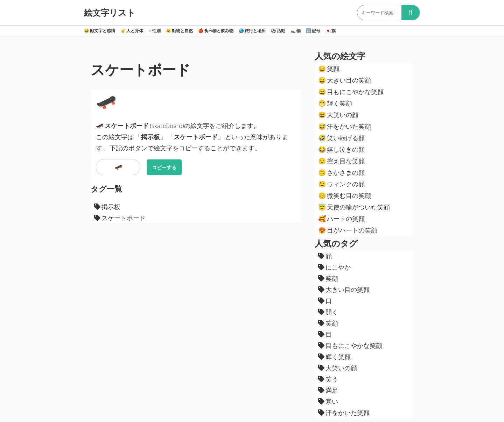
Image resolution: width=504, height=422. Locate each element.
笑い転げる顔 (341, 138)
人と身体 (132, 31)
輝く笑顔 (335, 103)
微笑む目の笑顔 (345, 195)
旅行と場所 (252, 31)
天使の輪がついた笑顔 (354, 207)
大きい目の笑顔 (345, 80)
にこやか (334, 267)
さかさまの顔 (341, 172)
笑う (328, 379)
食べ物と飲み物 (216, 31)
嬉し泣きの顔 (341, 149)
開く (328, 312)
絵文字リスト (110, 13)
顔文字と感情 (100, 31)
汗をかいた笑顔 (345, 126)
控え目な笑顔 (341, 161)
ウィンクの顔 (341, 184)
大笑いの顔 (338, 115)
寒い (328, 401)
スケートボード (120, 218)
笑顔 (329, 69)
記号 (313, 31)
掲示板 (107, 207)
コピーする (164, 167)
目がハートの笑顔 (348, 230)
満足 (328, 390)
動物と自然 (179, 31)
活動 (278, 31)
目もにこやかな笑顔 (351, 92)
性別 (155, 31)
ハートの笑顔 (341, 219)
